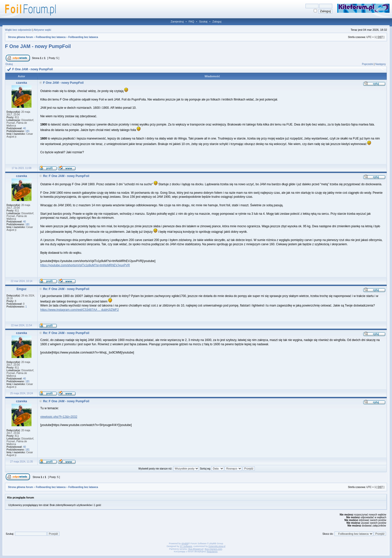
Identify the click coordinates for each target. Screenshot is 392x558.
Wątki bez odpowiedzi (18, 30)
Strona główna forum (20, 37)
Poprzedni (368, 64)
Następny (380, 64)
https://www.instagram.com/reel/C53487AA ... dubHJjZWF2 (79, 310)
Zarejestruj (177, 21)
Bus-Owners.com (213, 549)
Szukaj (203, 21)
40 (24, 128)
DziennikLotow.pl (217, 546)
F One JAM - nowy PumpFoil (38, 46)
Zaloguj (217, 21)
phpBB (185, 543)
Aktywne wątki (42, 30)
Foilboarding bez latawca (51, 37)
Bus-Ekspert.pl (196, 549)
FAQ (191, 21)
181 (28, 131)
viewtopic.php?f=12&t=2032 (59, 417)
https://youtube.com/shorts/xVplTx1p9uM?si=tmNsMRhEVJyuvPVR (85, 265)
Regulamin (212, 551)
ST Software (186, 546)
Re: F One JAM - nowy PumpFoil (66, 176)
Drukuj (9, 64)
